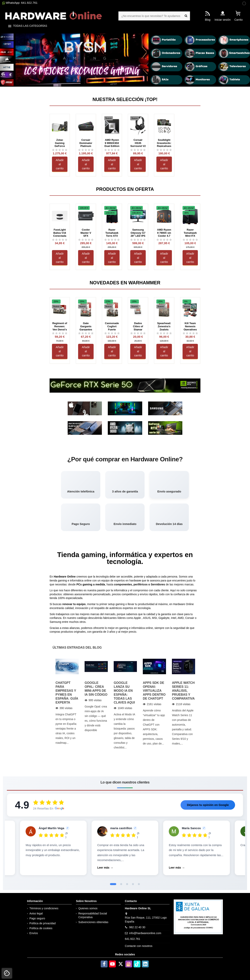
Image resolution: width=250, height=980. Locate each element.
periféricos (141, 584)
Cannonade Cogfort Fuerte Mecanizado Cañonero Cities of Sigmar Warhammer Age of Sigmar (112, 326)
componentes (123, 584)
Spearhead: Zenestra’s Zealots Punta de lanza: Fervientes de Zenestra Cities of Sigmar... (164, 326)
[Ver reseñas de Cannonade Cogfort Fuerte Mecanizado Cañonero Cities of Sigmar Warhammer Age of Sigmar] (112, 333)
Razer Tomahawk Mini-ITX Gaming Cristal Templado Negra (190, 233)
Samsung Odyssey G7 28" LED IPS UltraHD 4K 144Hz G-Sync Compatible (138, 233)
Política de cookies (41, 928)
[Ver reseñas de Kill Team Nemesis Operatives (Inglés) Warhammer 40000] (190, 333)
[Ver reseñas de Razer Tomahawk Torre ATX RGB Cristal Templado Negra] (112, 240)
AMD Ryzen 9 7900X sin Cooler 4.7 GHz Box (164, 233)
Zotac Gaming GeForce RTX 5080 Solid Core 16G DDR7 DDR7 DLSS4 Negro (60, 143)
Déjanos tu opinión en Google (208, 805)
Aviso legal (36, 913)
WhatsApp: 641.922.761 (20, 3)
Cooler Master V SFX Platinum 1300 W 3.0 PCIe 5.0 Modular (86, 233)
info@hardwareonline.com (145, 933)
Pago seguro (37, 918)
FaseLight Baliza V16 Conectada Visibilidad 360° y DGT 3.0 (60, 233)
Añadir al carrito (60, 164)
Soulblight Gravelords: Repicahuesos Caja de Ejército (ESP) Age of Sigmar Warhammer (164, 143)
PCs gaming (84, 584)
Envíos (34, 933)
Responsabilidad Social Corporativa (93, 915)
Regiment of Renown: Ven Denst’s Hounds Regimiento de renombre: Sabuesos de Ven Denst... (60, 326)
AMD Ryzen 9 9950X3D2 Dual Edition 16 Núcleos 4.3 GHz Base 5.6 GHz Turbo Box (112, 143)
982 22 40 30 (137, 927)
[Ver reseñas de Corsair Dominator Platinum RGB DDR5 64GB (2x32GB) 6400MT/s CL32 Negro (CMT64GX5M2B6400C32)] (86, 150)
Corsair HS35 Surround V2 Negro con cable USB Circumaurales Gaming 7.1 (138, 143)
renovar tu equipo (74, 604)
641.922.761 (133, 939)
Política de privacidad (43, 923)
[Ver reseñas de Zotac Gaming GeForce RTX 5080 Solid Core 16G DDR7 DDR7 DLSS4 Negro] (60, 150)
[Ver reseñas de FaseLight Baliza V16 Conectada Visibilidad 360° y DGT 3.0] (60, 240)
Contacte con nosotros (139, 946)
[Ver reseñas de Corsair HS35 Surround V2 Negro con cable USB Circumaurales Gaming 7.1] (138, 150)
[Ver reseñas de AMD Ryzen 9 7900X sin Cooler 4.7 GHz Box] (164, 240)
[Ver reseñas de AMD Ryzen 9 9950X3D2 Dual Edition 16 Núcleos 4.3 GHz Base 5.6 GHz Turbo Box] (112, 150)
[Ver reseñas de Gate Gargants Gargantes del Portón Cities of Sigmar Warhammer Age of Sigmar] (86, 333)
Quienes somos (88, 908)
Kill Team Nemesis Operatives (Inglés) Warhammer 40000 (190, 326)
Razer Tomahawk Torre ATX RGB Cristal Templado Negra (112, 233)
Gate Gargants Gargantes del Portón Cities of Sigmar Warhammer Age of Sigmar (86, 326)
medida (100, 584)
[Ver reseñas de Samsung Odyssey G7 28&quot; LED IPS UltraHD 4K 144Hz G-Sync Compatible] (138, 240)
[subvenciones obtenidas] (244, 3)
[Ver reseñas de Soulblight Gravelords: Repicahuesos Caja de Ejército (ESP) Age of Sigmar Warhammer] (164, 150)
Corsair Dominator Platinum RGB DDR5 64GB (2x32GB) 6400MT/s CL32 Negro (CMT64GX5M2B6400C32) (86, 143)
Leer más (103, 868)
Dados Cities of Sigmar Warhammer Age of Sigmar (138, 326)
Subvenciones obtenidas (93, 922)
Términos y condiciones (44, 908)
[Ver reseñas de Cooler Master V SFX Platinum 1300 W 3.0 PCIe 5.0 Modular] (86, 240)
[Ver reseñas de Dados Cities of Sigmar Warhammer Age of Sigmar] (138, 333)
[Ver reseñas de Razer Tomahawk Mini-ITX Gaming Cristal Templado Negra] (190, 240)
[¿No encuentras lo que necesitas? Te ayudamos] (186, 16)
